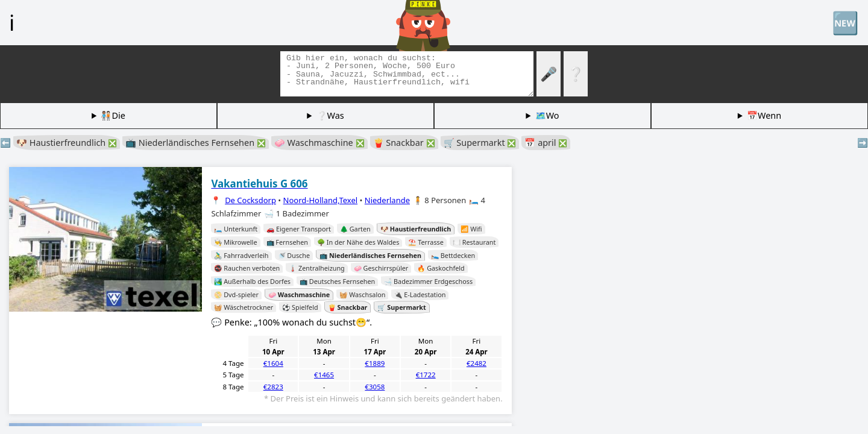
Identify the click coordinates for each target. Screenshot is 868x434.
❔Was (330, 115)
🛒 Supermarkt (480, 143)
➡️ (863, 143)
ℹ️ (12, 22)
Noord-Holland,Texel (321, 200)
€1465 (324, 375)
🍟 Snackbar (404, 143)
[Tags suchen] (407, 74)
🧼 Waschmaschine (319, 143)
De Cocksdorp (250, 200)
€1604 (273, 363)
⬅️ (5, 143)
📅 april (546, 143)
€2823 (273, 387)
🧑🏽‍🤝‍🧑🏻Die (113, 115)
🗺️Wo (547, 115)
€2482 (476, 363)
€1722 (426, 375)
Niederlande (387, 200)
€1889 (375, 363)
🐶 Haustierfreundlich (67, 143)
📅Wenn (764, 115)
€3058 (375, 387)
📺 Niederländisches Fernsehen (196, 143)
